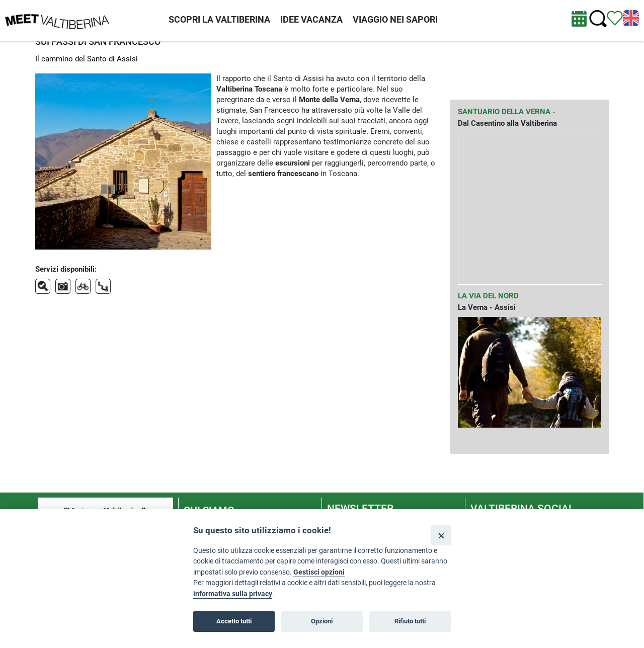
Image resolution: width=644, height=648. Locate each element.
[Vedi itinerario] (615, 18)
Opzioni (322, 621)
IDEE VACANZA (311, 19)
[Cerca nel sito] (598, 19)
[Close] (441, 535)
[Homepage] (57, 20)
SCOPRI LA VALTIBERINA (219, 19)
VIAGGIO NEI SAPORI (395, 19)
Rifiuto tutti (410, 621)
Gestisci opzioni (319, 572)
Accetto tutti (234, 621)
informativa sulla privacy (233, 594)
